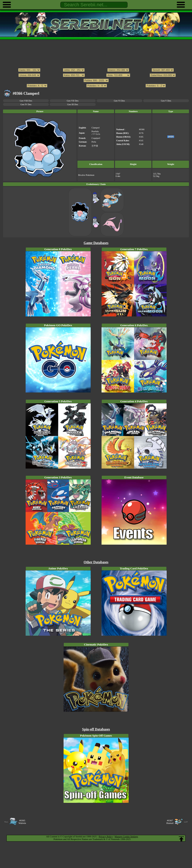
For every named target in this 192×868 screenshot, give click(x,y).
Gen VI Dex (119, 101)
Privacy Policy (106, 836)
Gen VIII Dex (26, 101)
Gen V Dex (166, 101)
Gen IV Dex (26, 104)
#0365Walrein (22, 822)
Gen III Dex (73, 104)
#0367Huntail (170, 822)
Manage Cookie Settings (126, 836)
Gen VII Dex (73, 101)
